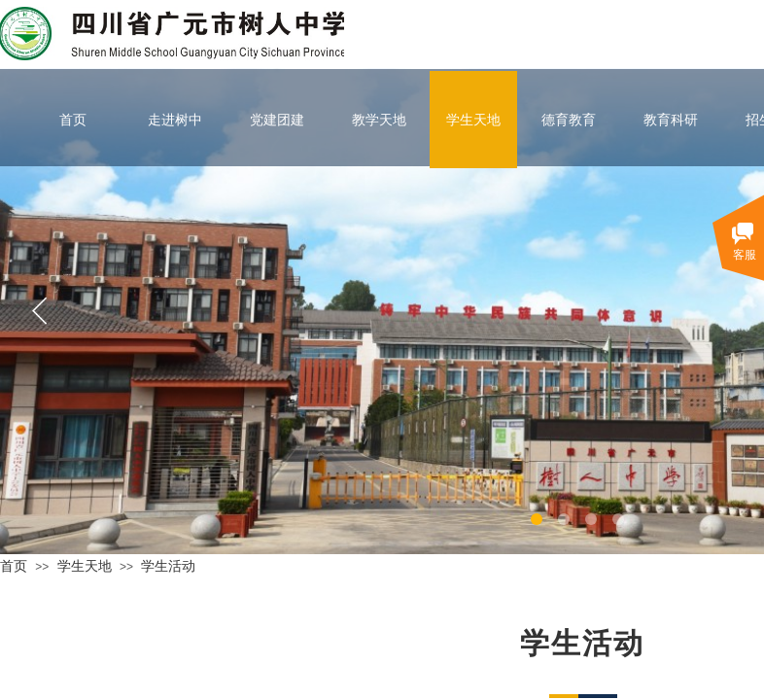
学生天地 (473, 120)
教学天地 (379, 120)
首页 (73, 120)
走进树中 (175, 120)
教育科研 (671, 120)
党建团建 (277, 120)
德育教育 (569, 120)
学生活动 (168, 566)
